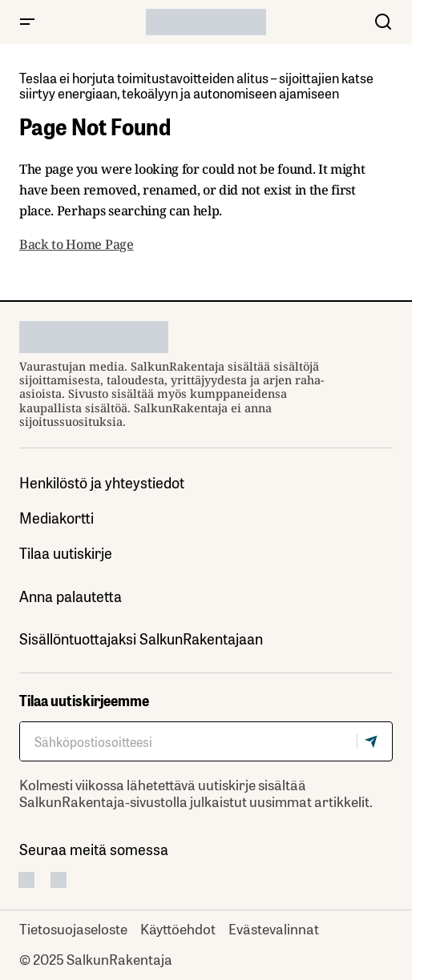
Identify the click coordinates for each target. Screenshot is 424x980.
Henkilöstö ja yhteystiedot (102, 482)
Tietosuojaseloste (73, 928)
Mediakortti (57, 518)
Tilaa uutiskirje (66, 553)
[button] (27, 22)
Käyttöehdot (178, 928)
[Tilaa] (374, 741)
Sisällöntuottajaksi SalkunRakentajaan (141, 639)
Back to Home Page (77, 244)
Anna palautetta (71, 596)
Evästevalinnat (274, 928)
